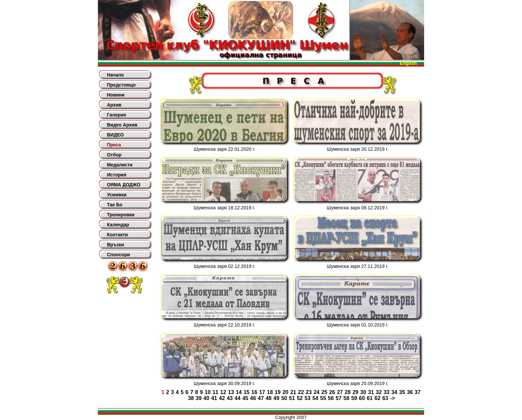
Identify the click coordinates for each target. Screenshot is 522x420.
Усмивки (117, 195)
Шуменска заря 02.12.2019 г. (224, 266)
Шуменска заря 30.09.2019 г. (224, 383)
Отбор (114, 155)
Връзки (115, 245)
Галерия (116, 115)
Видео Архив (122, 125)
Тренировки (121, 215)
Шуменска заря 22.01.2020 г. (224, 149)
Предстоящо (121, 85)
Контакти (117, 235)
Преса (114, 145)
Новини (116, 95)
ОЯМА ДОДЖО (124, 185)
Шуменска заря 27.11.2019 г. (358, 266)
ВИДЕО (115, 135)
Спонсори (118, 255)
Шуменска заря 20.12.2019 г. (358, 149)
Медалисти (120, 165)
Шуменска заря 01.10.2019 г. (358, 325)
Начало (115, 75)
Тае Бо (115, 205)
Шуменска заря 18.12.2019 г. (224, 208)
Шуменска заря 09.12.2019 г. (358, 208)
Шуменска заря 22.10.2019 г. (224, 325)
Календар (118, 225)
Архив (114, 105)
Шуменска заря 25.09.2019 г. (358, 383)
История (117, 175)
